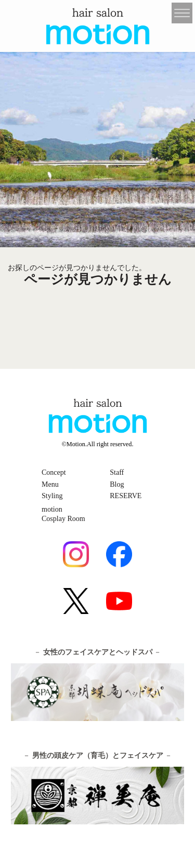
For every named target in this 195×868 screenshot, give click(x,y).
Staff (117, 472)
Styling (52, 496)
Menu (50, 484)
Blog (117, 484)
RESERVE (126, 496)
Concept (54, 472)
